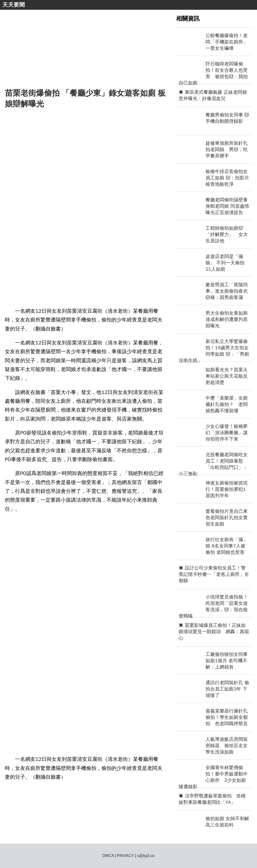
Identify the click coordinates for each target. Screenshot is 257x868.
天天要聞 (14, 5)
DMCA (108, 856)
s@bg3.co (146, 856)
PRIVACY (125, 856)
